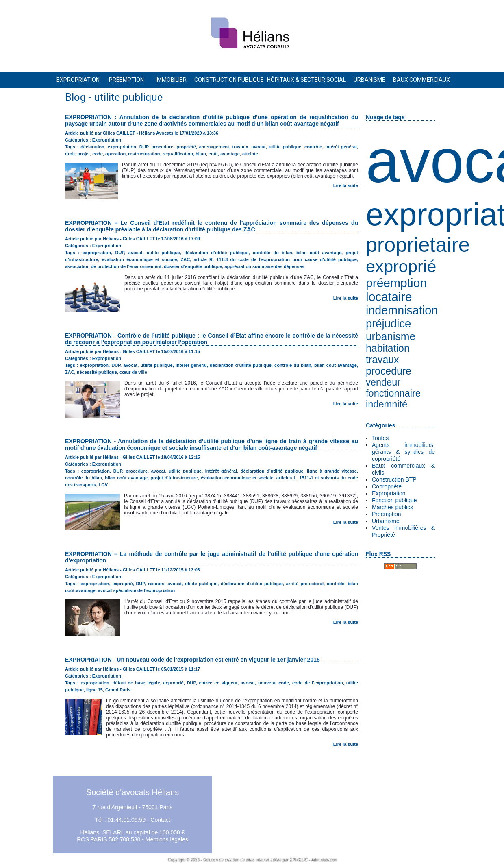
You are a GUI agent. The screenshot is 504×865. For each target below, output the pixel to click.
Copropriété (387, 486)
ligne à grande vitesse (332, 471)
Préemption (387, 514)
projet (84, 154)
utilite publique (285, 147)
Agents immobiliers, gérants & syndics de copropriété (403, 452)
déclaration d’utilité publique (216, 253)
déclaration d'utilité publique (252, 584)
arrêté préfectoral (305, 584)
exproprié (401, 266)
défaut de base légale (136, 683)
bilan (201, 154)
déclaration (92, 147)
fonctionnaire (393, 393)
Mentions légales (167, 839)
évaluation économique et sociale (140, 259)
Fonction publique (394, 500)
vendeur (383, 382)
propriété (186, 147)
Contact (160, 820)
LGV (103, 485)
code (98, 154)
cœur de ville (133, 372)
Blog (75, 97)
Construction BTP (394, 479)
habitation (388, 348)
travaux (382, 360)
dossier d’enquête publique (193, 266)
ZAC (186, 259)
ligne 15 (94, 690)
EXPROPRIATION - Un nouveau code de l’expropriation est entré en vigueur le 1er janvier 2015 (192, 660)
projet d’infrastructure (174, 478)
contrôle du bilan (273, 253)
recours (156, 584)
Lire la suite (346, 185)
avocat (259, 147)
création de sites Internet (247, 860)
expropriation (122, 147)
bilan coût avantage (319, 253)
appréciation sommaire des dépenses (264, 266)
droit (70, 154)
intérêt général (341, 147)
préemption (396, 283)
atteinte (250, 154)
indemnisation (402, 310)
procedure (389, 371)
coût (213, 154)
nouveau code (274, 683)
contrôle (313, 147)
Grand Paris (118, 690)
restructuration (144, 154)
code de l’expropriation (318, 683)
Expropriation (389, 493)
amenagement (214, 147)
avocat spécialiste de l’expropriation (137, 590)
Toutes (380, 438)
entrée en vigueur (218, 683)
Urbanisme (386, 521)
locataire (389, 297)
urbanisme (391, 336)
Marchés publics (392, 507)
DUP (144, 147)
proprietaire (418, 245)
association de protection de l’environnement (113, 266)
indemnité (387, 404)
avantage (230, 154)
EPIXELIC (298, 860)
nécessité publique (97, 372)
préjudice (388, 324)
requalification (178, 154)
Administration (324, 860)
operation (115, 154)
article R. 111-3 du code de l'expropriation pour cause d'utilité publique (275, 259)
